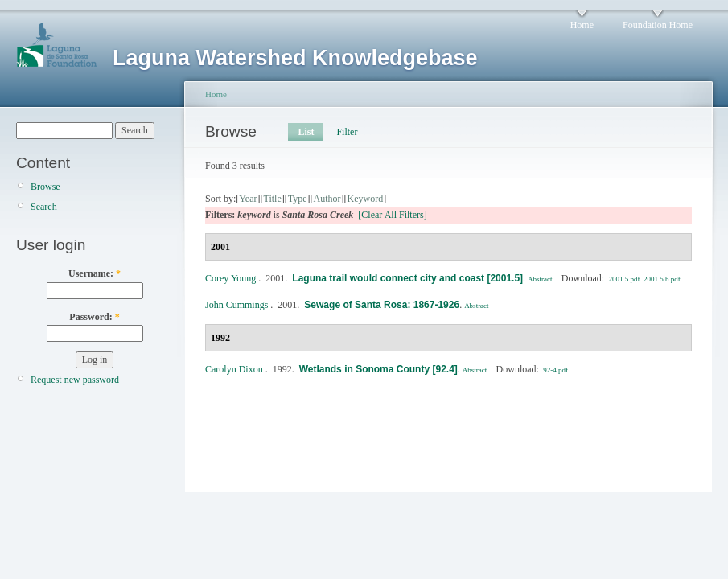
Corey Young (230, 278)
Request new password (75, 380)
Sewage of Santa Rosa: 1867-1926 (382, 305)
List (306, 132)
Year (248, 199)
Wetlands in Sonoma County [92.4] (378, 369)
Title (272, 199)
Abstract (540, 279)
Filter (347, 132)
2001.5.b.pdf (662, 279)
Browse (45, 187)
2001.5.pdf (624, 279)
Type (298, 199)
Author (327, 199)
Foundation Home (658, 25)
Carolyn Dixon (234, 369)
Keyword (366, 199)
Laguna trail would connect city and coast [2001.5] (407, 278)
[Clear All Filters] (392, 215)
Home (582, 25)
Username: (95, 273)
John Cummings (236, 305)
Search (44, 207)
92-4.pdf (555, 370)
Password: (94, 317)
